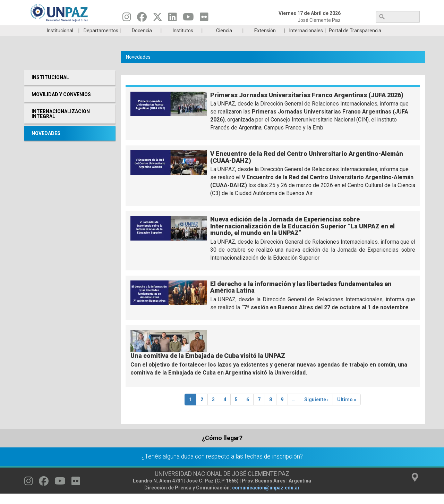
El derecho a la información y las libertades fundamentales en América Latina (301, 298)
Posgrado (387, 31)
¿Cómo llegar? (222, 448)
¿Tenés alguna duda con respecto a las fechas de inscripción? (222, 467)
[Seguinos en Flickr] (204, 19)
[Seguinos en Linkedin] (173, 19)
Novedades (138, 67)
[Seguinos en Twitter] (157, 19)
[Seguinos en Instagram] (127, 19)
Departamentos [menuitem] (101, 41)
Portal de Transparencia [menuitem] (355, 41)
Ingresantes (189, 31)
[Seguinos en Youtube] (188, 19)
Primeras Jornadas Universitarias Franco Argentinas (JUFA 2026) (307, 105)
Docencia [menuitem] (142, 41)
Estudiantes (255, 31)
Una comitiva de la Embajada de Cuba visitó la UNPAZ (208, 366)
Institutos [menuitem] (183, 41)
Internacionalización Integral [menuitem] (61, 124)
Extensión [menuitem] (265, 41)
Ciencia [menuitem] (224, 41)
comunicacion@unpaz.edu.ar (266, 498)
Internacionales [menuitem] (306, 41)
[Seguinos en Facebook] (142, 19)
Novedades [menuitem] (46, 144)
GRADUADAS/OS (321, 31)
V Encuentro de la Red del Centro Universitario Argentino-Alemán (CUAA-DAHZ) (307, 167)
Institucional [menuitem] (60, 41)
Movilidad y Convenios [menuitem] (61, 105)
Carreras (57, 31)
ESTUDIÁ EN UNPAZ (123, 31)
